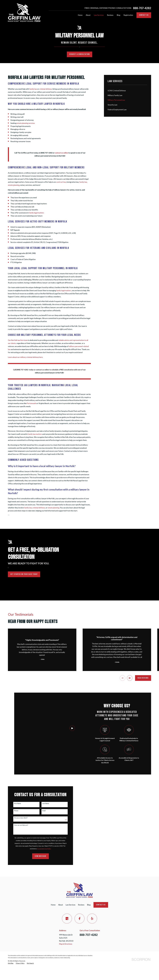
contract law (61, 182)
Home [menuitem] (80, 15)
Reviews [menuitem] (110, 15)
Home (53, 905)
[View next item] (130, 678)
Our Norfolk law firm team (18, 340)
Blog (89, 905)
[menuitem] (128, 91)
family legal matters (36, 213)
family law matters (35, 434)
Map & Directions (66, 944)
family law (33, 89)
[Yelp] (92, 919)
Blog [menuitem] (118, 15)
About (61, 905)
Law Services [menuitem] (99, 15)
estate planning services (26, 123)
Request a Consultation (79, 54)
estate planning (14, 185)
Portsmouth (31, 403)
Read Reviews (143, 678)
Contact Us (144, 15)
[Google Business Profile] (67, 919)
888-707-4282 (142, 8)
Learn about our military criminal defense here (25, 357)
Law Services (70, 905)
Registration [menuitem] (128, 15)
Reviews (81, 905)
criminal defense (46, 89)
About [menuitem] (88, 15)
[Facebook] (79, 919)
